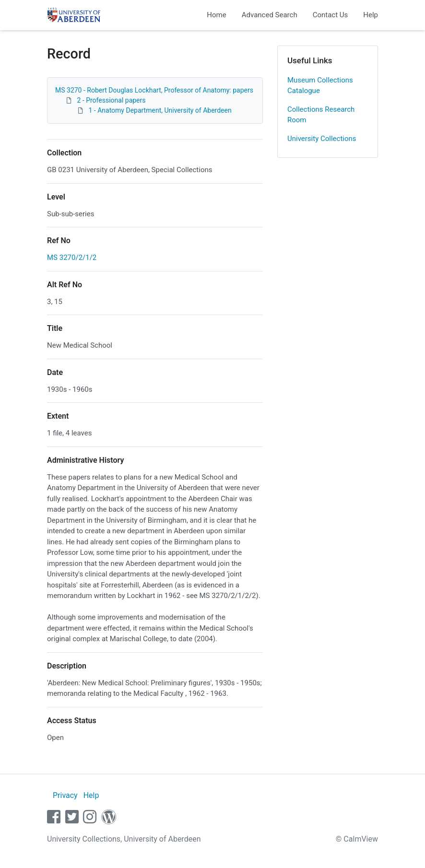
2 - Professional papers (111, 100)
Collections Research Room (321, 115)
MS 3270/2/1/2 (72, 258)
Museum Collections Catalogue (320, 86)
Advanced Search (270, 15)
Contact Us (331, 15)
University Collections (322, 139)
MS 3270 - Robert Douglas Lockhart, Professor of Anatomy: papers (154, 90)
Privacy (65, 795)
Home (216, 15)
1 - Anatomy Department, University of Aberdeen (160, 110)
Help (371, 15)
